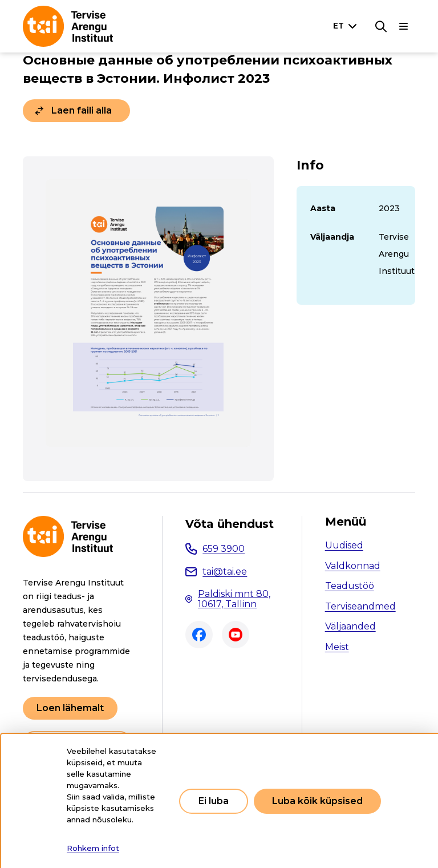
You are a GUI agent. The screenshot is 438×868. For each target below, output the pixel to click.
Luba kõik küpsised (317, 801)
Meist (337, 647)
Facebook (199, 635)
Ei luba (214, 801)
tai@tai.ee (225, 572)
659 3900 (224, 549)
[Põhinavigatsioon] (404, 26)
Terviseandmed (360, 606)
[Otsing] (381, 26)
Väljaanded (350, 626)
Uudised (344, 545)
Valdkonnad (353, 566)
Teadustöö (350, 586)
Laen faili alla (82, 110)
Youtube (236, 635)
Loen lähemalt (70, 708)
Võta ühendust (230, 524)
